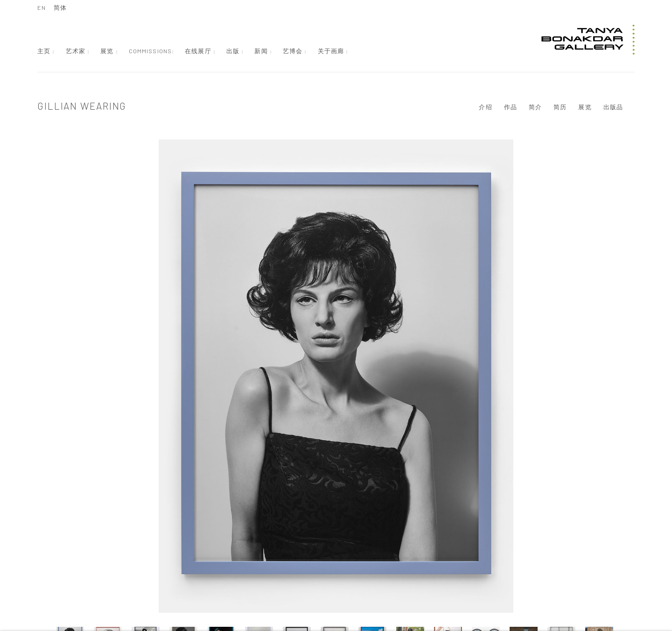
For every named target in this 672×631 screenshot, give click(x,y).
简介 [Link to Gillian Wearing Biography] (535, 107)
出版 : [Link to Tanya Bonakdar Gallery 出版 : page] (235, 51)
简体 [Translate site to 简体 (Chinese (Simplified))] (60, 7)
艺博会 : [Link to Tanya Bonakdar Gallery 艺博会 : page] (295, 51)
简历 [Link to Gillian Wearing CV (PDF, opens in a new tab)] (560, 107)
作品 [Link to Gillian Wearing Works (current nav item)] (511, 107)
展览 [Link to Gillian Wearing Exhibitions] (585, 107)
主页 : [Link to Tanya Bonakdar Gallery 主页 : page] (46, 51)
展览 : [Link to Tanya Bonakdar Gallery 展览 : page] (109, 51)
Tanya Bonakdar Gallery (588, 40)
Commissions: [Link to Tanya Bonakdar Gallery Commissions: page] (152, 51)
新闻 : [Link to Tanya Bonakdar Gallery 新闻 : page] (263, 51)
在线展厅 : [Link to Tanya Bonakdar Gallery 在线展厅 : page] (200, 51)
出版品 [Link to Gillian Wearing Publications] (613, 107)
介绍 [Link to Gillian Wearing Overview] (485, 107)
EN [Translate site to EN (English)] (42, 7)
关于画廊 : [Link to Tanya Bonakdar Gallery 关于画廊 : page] (333, 51)
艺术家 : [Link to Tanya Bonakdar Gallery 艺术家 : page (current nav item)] (78, 51)
